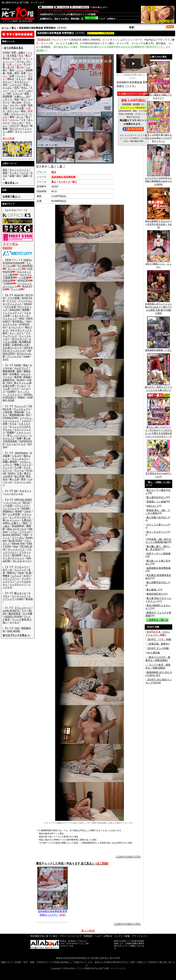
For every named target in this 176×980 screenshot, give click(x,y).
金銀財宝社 (9, 380)
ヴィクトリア (10, 318)
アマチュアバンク (17, 334)
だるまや (17, 456)
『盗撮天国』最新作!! (158, 644)
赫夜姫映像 (9, 371)
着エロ (25, 125)
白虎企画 (7, 280)
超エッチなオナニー (157, 532)
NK (16, 491)
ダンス (20, 117)
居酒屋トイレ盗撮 (156, 502)
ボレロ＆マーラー (22, 561)
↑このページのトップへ (128, 857)
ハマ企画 (23, 277)
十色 (19, 473)
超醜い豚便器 (10, 462)
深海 (5, 424)
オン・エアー (17, 333)
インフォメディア (12, 313)
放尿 (27, 93)
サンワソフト (15, 269)
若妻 (23, 73)
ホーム (5, 28)
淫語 (5, 85)
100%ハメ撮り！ (12, 523)
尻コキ (20, 67)
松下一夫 (7, 570)
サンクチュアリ (22, 409)
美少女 (6, 58)
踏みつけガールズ (17, 529)
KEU (10, 383)
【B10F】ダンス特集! (158, 648)
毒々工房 (14, 479)
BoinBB (26, 508)
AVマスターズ (19, 339)
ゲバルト (21, 386)
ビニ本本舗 (14, 514)
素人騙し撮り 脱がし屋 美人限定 (158, 548)
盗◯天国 (19, 476)
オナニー (21, 79)
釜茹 (19, 371)
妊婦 (12, 176)
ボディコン (13, 111)
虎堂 (23, 479)
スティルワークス (16, 444)
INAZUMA (15, 310)
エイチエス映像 (17, 340)
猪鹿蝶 (26, 310)
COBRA (8, 283)
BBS (25, 523)
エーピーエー (16, 327)
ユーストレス (19, 596)
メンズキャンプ (18, 584)
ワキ (23, 120)
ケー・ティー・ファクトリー (16, 393)
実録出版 (19, 412)
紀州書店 (14, 374)
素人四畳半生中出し (157, 582)
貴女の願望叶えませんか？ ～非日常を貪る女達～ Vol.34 (158, 223)
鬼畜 (6, 114)
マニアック (20, 570)
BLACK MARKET (12, 535)
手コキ (27, 64)
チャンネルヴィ (20, 459)
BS (4, 514)
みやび (27, 576)
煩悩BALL (8, 511)
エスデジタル (10, 324)
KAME (18, 365)
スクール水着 (17, 108)
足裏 (12, 76)
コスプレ (14, 105)
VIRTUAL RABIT (23, 500)
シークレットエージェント (17, 419)
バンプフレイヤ (11, 508)
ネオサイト (26, 491)
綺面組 (27, 377)
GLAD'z (21, 380)
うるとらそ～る (20, 315)
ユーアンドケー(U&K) (17, 597)
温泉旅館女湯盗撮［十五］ (158, 349)
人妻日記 (26, 520)
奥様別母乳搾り (155, 594)
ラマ (24, 611)
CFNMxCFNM (10, 418)
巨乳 (17, 87)
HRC (22, 318)
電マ (28, 117)
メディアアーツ (11, 578)
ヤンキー (14, 173)
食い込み (17, 102)
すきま (13, 424)
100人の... (152, 506)
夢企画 (29, 599)
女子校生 (12, 55)
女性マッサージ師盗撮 (158, 554)
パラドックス (21, 505)
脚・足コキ (9, 67)
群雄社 (21, 397)
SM (9, 93)
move (21, 573)
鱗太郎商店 (15, 614)
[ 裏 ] (61, 166)
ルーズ (25, 173)
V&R (26, 535)
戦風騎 (11, 432)
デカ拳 (18, 467)
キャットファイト (19, 170)
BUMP (19, 511)
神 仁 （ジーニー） (17, 435)
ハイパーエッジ (12, 502)
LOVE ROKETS (11, 611)
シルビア (26, 421)
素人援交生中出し (156, 497)
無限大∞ (12, 573)
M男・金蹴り (19, 52)
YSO (17, 628)
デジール (19, 470)
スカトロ (17, 93)
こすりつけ (15, 85)
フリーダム (18, 538)
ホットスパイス (16, 549)
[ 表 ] (52, 166)
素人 (14, 28)
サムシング (20, 406)
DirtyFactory (21, 453)
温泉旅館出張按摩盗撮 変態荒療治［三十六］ (53, 912)
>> (10, 183)
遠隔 (25, 176)
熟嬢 (19, 438)
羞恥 (12, 117)
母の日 (26, 502)
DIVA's (11, 473)
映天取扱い (18, 321)
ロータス (14, 622)
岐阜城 (18, 377)
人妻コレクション (17, 519)
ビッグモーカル (18, 517)
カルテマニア (21, 368)
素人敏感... (152, 590)
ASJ (29, 321)
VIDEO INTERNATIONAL (17, 261)
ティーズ (16, 289)
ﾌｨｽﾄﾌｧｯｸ (14, 125)
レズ (21, 90)
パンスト (21, 76)
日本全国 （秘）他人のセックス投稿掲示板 (158, 541)
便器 (5, 173)
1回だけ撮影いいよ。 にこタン (158, 264)
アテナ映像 (14, 298)
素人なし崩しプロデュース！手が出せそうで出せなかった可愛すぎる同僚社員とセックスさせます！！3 (158, 431)
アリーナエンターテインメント (18, 302)
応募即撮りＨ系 (20, 345)
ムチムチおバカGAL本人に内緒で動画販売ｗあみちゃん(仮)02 (158, 180)
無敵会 (6, 576)
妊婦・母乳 (13, 73)
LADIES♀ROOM (13, 616)
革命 (25, 365)
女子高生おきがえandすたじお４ (158, 474)
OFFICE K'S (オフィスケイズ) (18, 349)
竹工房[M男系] (25, 266)
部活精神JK (18, 526)
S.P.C (6, 359)
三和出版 (7, 412)
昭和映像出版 (17, 415)
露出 (23, 111)
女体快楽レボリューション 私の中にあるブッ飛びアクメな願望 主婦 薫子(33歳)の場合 (158, 307)
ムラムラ (17, 576)
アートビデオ (14, 356)
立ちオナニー (21, 82)
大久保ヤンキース (12, 348)
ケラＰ (15, 388)
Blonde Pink (18, 543)
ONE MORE (14, 631)
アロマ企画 (10, 307)
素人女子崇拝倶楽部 (17, 440)
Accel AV (19, 295)
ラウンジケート (23, 608)
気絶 (17, 99)
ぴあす (28, 511)
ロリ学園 (27, 614)
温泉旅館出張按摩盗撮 (158, 568)
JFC (28, 415)
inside (27, 356)
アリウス (11, 301)
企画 (23, 105)
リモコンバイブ (19, 114)
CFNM (6, 52)
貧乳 (5, 170)
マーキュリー (21, 567)
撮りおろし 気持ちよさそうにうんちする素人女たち (158, 387)
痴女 (12, 70)
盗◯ (23, 99)
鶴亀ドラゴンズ (23, 464)
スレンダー (18, 123)
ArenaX (28, 304)
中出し (25, 87)
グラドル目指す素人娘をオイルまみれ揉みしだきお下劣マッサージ (158, 137)
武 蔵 (29, 573)
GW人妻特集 (153, 653)
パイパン (14, 120)
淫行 (19, 176)
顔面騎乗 (7, 96)
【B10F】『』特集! (159, 639)
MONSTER (23, 280)
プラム (13, 532)
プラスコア (25, 532)
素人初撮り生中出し (157, 517)
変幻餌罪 (17, 555)
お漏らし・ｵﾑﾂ (22, 96)
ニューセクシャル (14, 494)
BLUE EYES (15, 540)
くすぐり (7, 99)
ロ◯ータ (17, 58)
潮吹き (11, 79)
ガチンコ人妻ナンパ (157, 525)
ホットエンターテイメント (17, 557)
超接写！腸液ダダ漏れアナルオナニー (158, 95)
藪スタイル (20, 593)
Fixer (16, 546)
